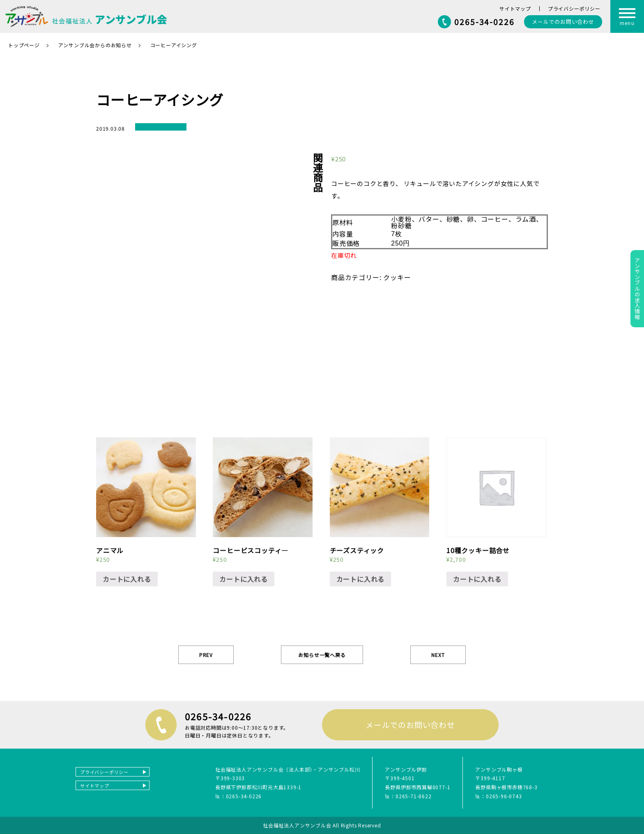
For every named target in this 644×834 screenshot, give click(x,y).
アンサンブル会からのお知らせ (95, 45)
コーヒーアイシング (174, 45)
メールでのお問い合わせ (410, 725)
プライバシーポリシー (574, 8)
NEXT (438, 655)
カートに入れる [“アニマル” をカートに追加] (127, 579)
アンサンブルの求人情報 (637, 289)
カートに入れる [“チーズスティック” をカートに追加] (361, 579)
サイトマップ (515, 8)
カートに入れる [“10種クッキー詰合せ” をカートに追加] (477, 579)
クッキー (397, 277)
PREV (206, 655)
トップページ (24, 45)
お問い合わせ (563, 22)
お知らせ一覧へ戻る (322, 655)
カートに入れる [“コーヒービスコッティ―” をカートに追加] (244, 579)
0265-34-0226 (484, 22)
